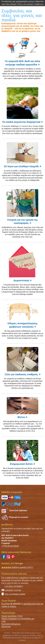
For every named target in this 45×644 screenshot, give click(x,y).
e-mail (8, 583)
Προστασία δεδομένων (11, 624)
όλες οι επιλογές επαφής (15, 594)
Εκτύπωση (6, 627)
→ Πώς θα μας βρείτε (10, 546)
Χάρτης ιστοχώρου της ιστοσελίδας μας (18, 619)
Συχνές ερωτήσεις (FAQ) (12, 616)
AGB (4, 621)
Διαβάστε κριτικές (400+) (17, 567)
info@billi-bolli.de (13, 590)
